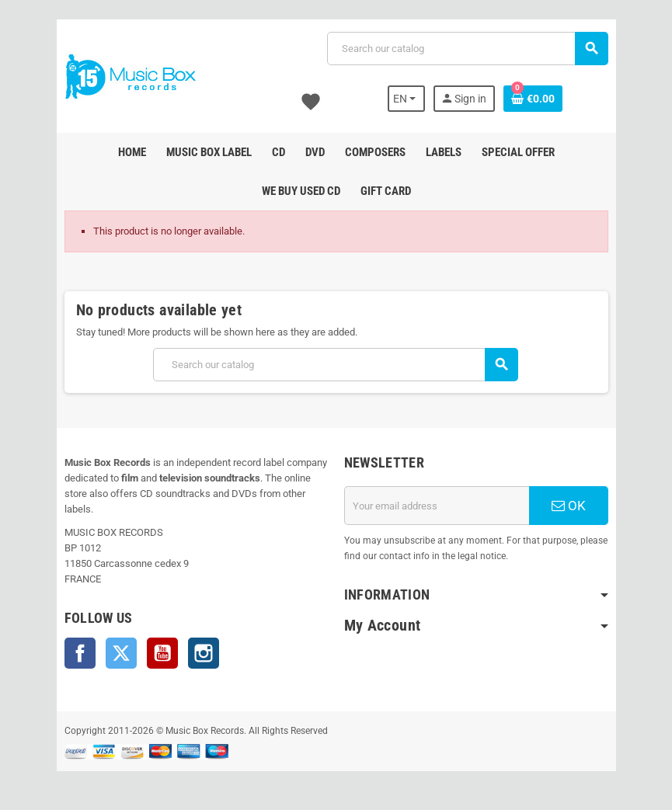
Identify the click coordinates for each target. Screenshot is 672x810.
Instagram (204, 653)
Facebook (80, 653)
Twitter (121, 653)
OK (569, 506)
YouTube (162, 653)
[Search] (467, 49)
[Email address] (437, 506)
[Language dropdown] (407, 99)
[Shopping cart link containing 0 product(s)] (533, 99)
